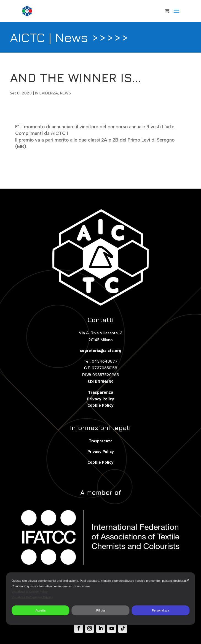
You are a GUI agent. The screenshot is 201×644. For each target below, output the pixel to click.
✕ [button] (188, 580)
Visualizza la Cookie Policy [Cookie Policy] (30, 592)
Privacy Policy (101, 399)
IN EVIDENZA (46, 93)
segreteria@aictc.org (101, 351)
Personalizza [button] (161, 610)
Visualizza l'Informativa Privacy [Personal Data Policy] (32, 597)
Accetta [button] (40, 610)
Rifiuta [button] (101, 610)
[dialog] (101, 599)
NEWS (65, 93)
